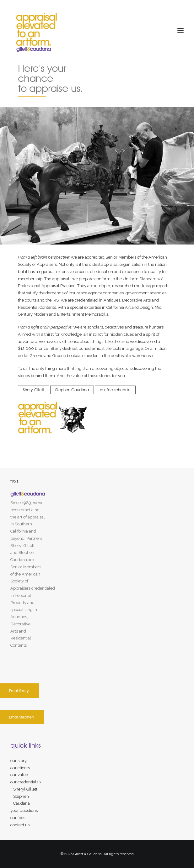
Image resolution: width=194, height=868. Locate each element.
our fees (18, 818)
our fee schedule (115, 390)
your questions (24, 810)
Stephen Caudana (72, 390)
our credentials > (26, 782)
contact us (20, 825)
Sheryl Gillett (34, 390)
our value (19, 775)
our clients (20, 768)
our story (19, 761)
